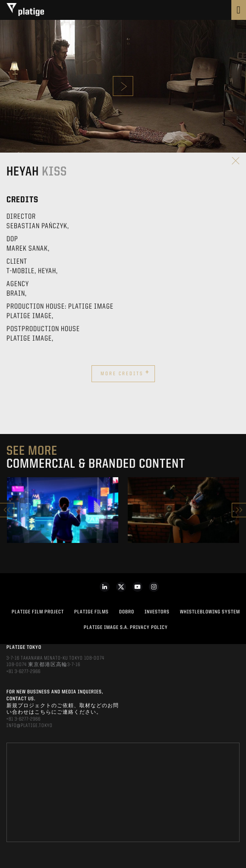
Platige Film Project (38, 612)
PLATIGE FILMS (91, 612)
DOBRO (127, 612)
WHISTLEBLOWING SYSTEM (210, 612)
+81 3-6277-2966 (24, 672)
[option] (63, 510)
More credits (125, 373)
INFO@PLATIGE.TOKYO (30, 726)
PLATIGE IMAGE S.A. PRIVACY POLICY (126, 628)
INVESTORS (157, 612)
